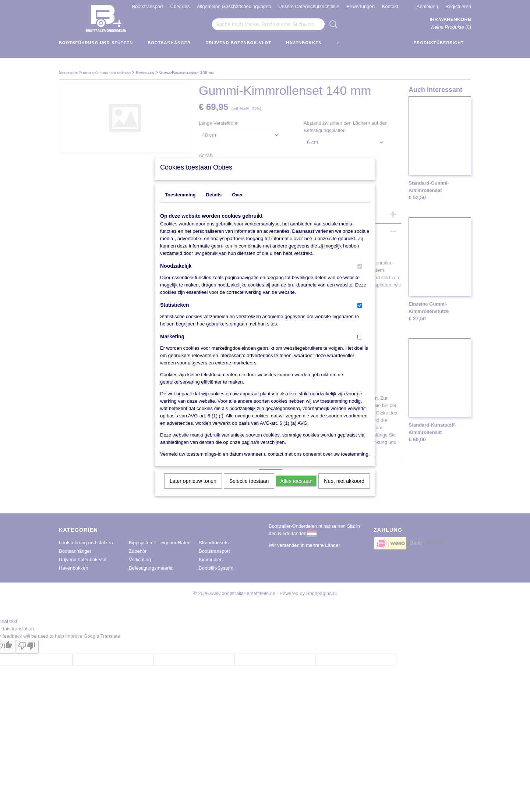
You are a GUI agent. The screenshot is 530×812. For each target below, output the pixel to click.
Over (237, 204)
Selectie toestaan (249, 491)
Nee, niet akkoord (344, 491)
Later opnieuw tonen (193, 491)
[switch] (360, 276)
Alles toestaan (296, 491)
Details (214, 204)
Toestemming (180, 204)
